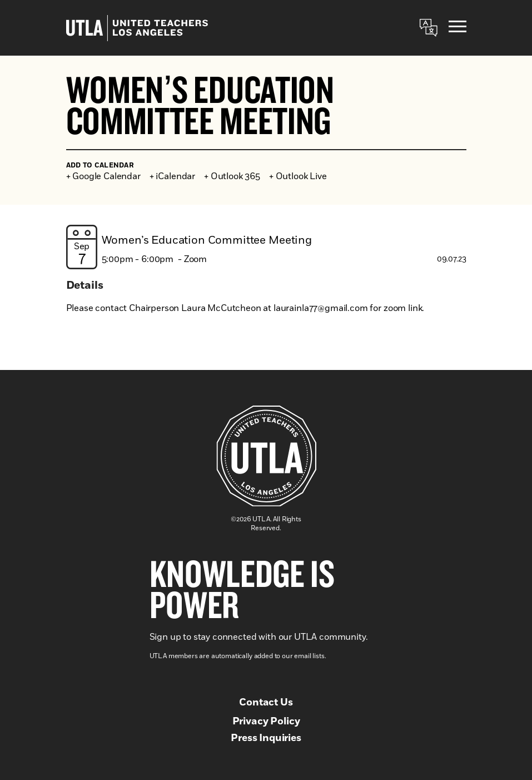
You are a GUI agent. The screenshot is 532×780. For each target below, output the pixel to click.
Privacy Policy (266, 722)
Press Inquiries (266, 738)
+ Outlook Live (298, 176)
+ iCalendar (172, 176)
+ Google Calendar (103, 176)
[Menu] (458, 28)
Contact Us (266, 703)
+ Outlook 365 (232, 176)
